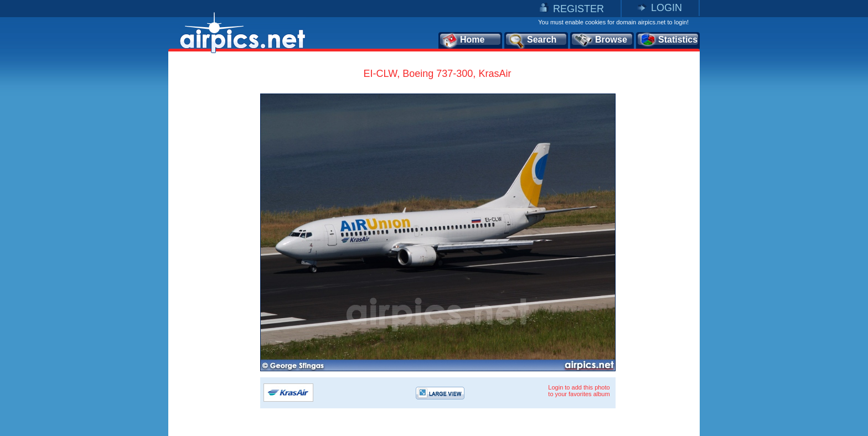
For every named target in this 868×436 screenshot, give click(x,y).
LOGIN (666, 8)
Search (532, 40)
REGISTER (578, 9)
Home (463, 40)
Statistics (668, 40)
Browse (600, 40)
